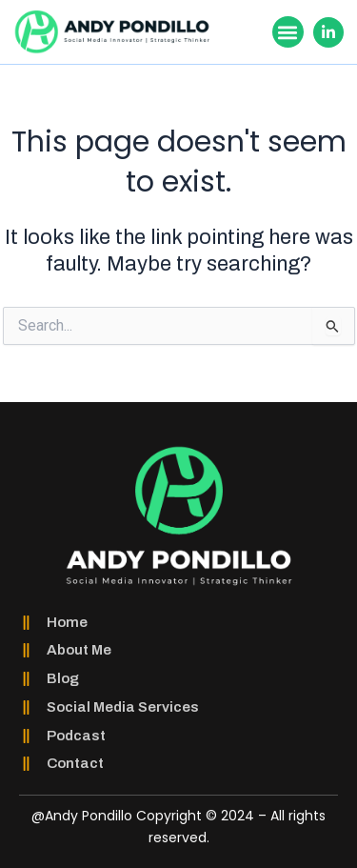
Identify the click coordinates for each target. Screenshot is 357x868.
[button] (288, 32)
